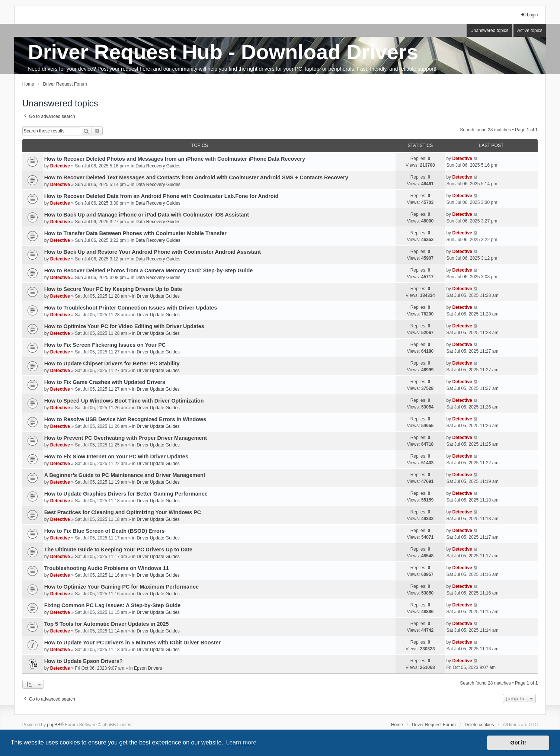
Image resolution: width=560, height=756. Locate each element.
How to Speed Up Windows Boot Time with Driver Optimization (124, 401)
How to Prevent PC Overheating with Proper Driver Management (126, 438)
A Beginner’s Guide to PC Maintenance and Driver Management (125, 475)
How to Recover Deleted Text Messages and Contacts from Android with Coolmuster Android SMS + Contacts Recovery (196, 177)
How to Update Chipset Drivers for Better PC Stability (112, 363)
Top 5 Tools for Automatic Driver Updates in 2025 (107, 624)
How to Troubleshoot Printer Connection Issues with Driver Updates (131, 308)
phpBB (54, 725)
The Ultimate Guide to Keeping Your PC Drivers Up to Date (118, 550)
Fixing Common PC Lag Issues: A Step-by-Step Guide (113, 605)
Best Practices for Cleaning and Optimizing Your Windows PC (123, 512)
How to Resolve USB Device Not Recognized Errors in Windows (125, 419)
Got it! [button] (518, 743)
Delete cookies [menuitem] (479, 725)
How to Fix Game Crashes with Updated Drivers (105, 382)
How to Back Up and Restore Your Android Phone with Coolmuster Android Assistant (153, 252)
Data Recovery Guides (158, 166)
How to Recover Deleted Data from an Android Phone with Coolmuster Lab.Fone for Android (161, 196)
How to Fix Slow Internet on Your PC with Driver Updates (116, 457)
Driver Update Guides (158, 296)
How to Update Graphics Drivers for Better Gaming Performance (126, 494)
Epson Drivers (148, 668)
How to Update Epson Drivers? (84, 661)
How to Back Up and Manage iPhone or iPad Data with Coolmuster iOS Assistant (147, 215)
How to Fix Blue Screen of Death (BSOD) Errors (105, 531)
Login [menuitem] (529, 15)
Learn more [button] (241, 742)
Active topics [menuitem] (530, 31)
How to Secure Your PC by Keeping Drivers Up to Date (113, 289)
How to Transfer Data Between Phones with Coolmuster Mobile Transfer (135, 233)
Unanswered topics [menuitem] (489, 31)
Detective (60, 166)
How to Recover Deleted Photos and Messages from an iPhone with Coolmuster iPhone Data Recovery (175, 159)
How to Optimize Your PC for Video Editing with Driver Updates (124, 326)
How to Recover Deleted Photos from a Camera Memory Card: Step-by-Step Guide (149, 270)
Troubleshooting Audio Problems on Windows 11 (107, 568)
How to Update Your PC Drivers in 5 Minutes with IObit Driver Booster (132, 643)
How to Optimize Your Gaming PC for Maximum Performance (121, 587)
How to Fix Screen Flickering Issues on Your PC (105, 345)
